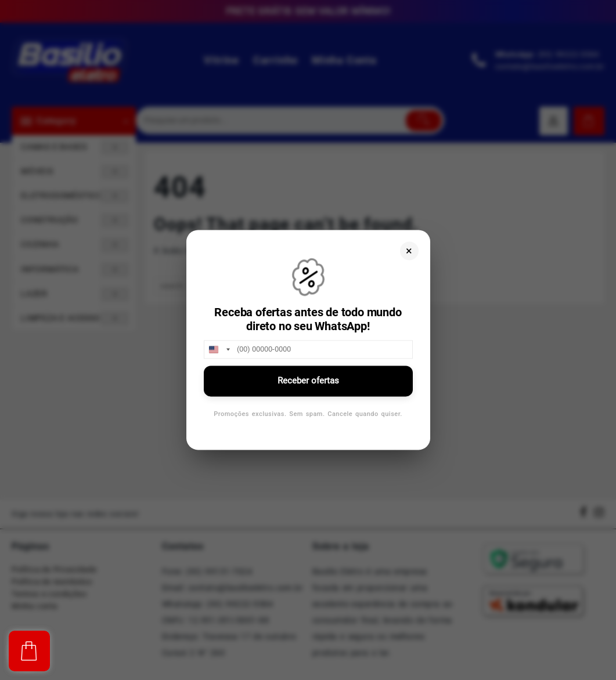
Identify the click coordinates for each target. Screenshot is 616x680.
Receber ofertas (308, 381)
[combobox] (219, 349)
